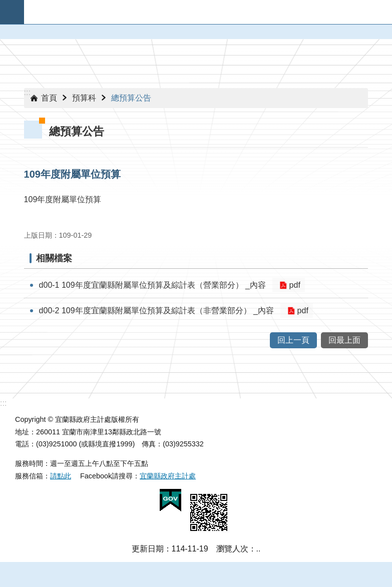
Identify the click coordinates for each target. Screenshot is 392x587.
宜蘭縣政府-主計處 (208, 12)
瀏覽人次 (232, 549)
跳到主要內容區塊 (5, 5)
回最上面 (344, 340)
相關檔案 (54, 258)
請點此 (61, 476)
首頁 (49, 98)
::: (27, 92)
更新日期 (148, 549)
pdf (293, 285)
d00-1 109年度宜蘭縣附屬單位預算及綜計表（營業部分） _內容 (152, 285)
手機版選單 (12, 12)
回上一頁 (293, 340)
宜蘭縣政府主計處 (168, 476)
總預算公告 (131, 98)
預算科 (84, 98)
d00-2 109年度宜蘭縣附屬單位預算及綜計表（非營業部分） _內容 (156, 311)
